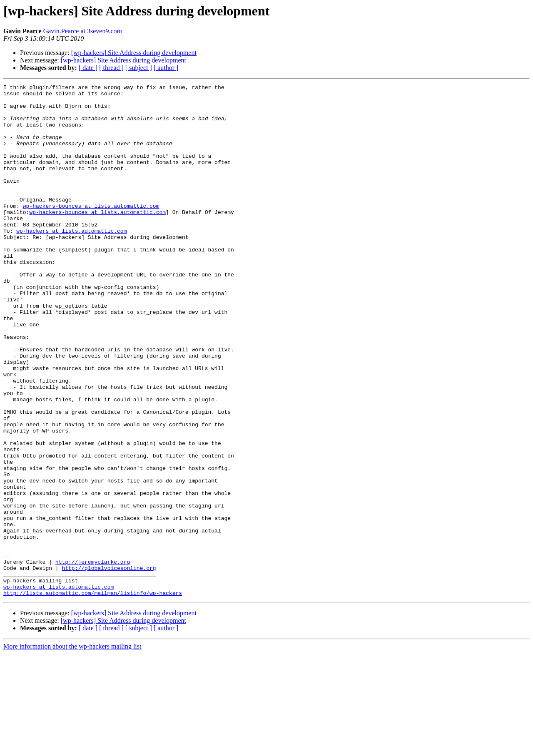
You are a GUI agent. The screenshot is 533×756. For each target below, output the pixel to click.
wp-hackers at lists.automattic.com (71, 261)
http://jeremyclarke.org (93, 658)
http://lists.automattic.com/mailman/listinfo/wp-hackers (93, 695)
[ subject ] (139, 68)
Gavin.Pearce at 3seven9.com (83, 31)
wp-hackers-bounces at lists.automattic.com (91, 231)
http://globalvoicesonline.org (109, 665)
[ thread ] (111, 68)
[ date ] (88, 68)
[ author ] (166, 68)
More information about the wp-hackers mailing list (72, 749)
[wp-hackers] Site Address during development (134, 53)
